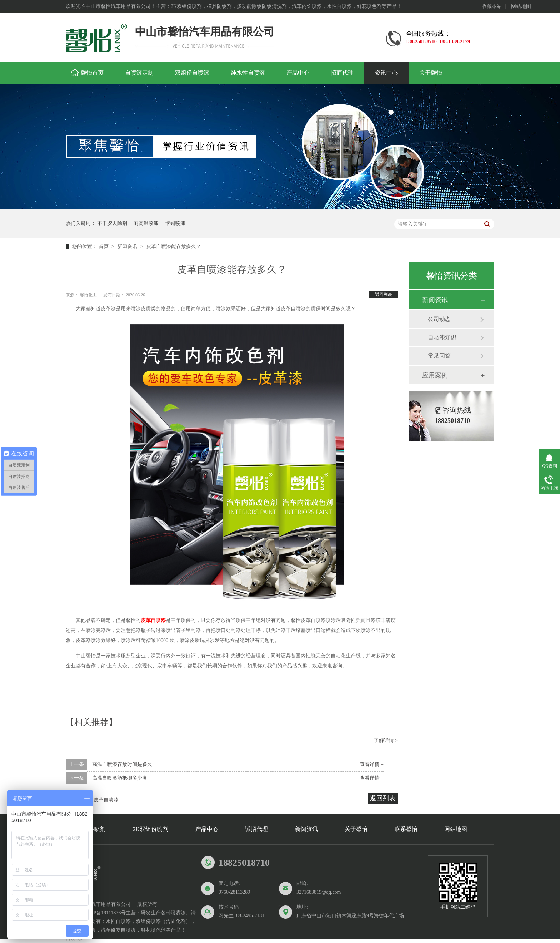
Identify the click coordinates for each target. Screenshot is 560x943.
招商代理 (342, 73)
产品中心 (298, 73)
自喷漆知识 (442, 337)
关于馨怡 (431, 73)
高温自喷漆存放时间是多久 (122, 764)
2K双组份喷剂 (151, 829)
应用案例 (435, 375)
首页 (104, 246)
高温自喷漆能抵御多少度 (120, 778)
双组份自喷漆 (192, 73)
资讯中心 (386, 73)
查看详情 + (372, 764)
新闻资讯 (128, 246)
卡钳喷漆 (175, 223)
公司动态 (439, 319)
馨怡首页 (92, 73)
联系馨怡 (406, 829)
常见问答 (439, 356)
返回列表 (384, 295)
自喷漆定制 (139, 73)
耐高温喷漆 (146, 223)
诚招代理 (256, 829)
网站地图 (521, 6)
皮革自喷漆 (153, 620)
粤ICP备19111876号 (104, 913)
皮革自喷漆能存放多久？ (174, 246)
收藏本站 (492, 6)
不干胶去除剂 (112, 223)
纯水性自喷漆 (248, 73)
